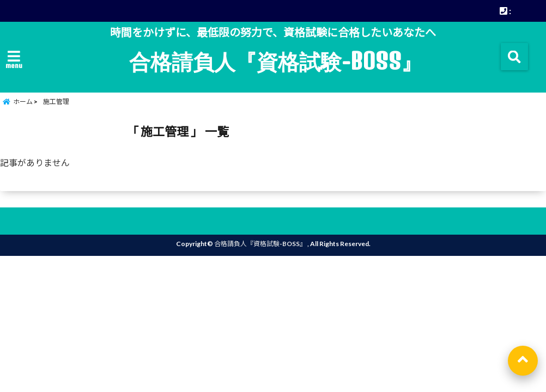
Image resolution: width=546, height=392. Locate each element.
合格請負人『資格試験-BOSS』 (276, 61)
